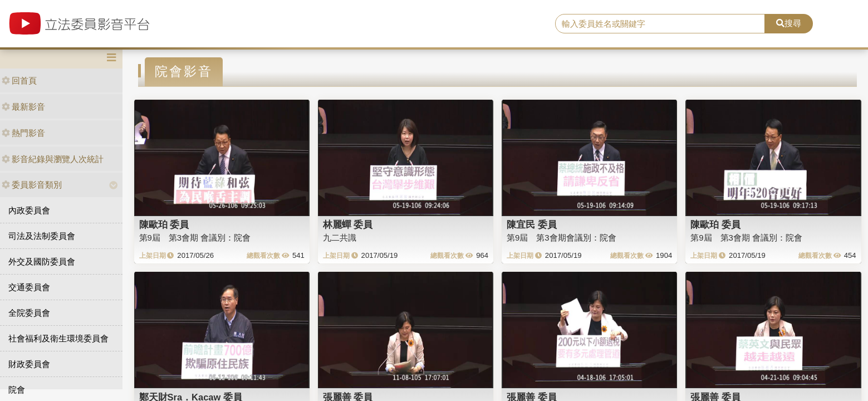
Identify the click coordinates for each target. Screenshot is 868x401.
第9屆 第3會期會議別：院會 (561, 238)
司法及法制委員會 (42, 236)
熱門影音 (23, 133)
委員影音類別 (32, 185)
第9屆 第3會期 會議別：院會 (195, 238)
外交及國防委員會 (42, 261)
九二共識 (340, 238)
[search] (660, 24)
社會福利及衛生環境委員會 (58, 338)
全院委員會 (29, 313)
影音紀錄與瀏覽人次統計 (53, 159)
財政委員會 (29, 364)
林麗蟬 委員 (348, 224)
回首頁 (19, 80)
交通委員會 (29, 287)
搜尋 (789, 23)
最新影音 (23, 107)
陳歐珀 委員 (164, 224)
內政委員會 (29, 210)
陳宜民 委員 (532, 224)
